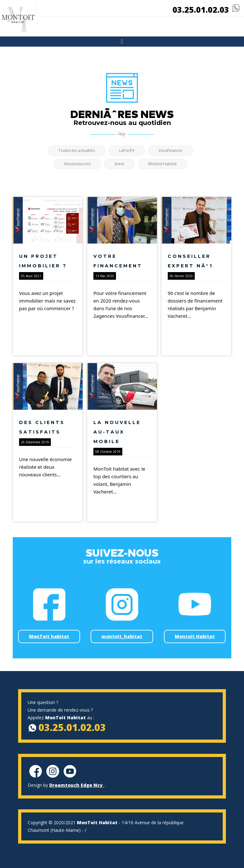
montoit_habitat (122, 636)
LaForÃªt (127, 150)
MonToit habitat (49, 636)
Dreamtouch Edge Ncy (77, 785)
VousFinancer (171, 150)
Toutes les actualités (77, 150)
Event (119, 164)
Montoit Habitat (163, 164)
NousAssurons (77, 164)
